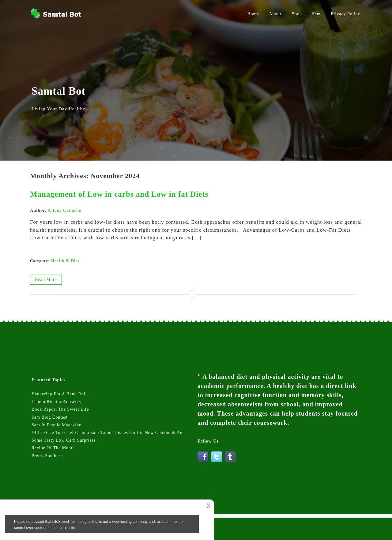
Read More (46, 280)
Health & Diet (65, 261)
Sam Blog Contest (50, 417)
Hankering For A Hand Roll (59, 394)
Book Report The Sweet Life (60, 409)
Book (297, 14)
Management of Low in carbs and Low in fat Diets (119, 194)
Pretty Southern (47, 456)
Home (253, 14)
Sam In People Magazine (56, 425)
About (275, 14)
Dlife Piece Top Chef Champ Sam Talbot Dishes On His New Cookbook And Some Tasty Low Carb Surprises (108, 436)
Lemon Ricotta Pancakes (56, 402)
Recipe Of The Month (53, 448)
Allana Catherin (65, 210)
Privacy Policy (345, 14)
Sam (316, 14)
